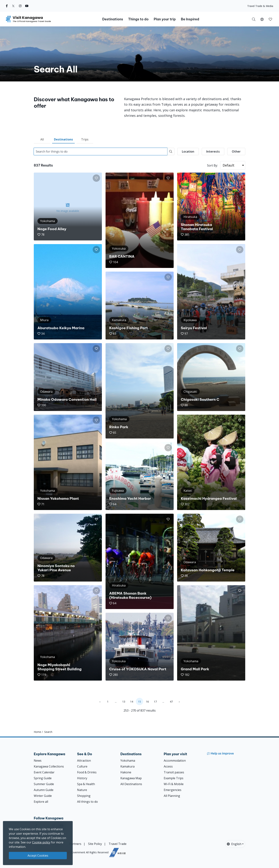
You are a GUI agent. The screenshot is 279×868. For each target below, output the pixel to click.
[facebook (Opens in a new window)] (7, 6)
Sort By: (212, 165)
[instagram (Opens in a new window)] (20, 6)
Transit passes (174, 772)
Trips (85, 139)
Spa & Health (86, 784)
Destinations (63, 139)
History (82, 778)
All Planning (172, 796)
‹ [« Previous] (100, 702)
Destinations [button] (113, 19)
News (38, 761)
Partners (75, 844)
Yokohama (128, 761)
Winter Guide (43, 796)
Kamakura (127, 766)
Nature (82, 790)
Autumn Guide (44, 790)
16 (147, 702)
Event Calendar (44, 772)
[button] (262, 19)
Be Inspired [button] (190, 19)
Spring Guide (43, 778)
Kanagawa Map (131, 778)
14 (132, 702)
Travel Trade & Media (260, 6)
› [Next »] (179, 702)
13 (124, 702)
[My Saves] (270, 19)
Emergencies (173, 790)
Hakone (126, 772)
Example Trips (174, 778)
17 (155, 702)
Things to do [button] (138, 19)
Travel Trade (118, 844)
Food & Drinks (87, 772)
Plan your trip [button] (165, 19)
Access (168, 766)
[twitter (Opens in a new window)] (13, 6)
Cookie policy (41, 842)
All (42, 139)
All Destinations (131, 784)
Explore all (41, 802)
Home (37, 732)
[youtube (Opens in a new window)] (27, 6)
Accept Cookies (38, 856)
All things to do (87, 802)
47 (171, 702)
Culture (82, 766)
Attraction (84, 761)
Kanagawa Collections (49, 766)
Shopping (84, 796)
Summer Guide (44, 784)
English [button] (234, 844)
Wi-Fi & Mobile (174, 784)
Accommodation (175, 761)
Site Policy (95, 844)
